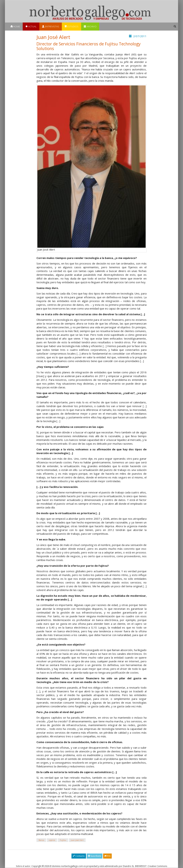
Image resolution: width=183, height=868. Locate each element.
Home (15, 26)
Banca (41, 840)
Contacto (79, 856)
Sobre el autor (23, 866)
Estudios (71, 26)
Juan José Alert (77, 840)
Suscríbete (95, 856)
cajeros (52, 840)
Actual (31, 26)
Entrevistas (51, 26)
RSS (107, 856)
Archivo (90, 26)
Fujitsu (63, 840)
